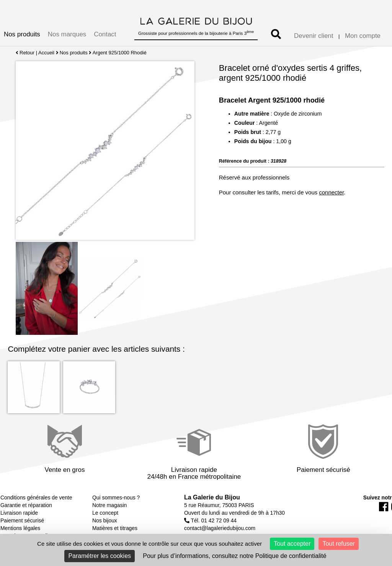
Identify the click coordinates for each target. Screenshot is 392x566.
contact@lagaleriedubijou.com (220, 528)
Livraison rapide (19, 513)
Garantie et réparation (26, 505)
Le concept (105, 513)
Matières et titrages (115, 528)
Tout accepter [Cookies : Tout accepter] (292, 544)
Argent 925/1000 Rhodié (120, 53)
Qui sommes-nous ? (116, 497)
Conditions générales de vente (36, 497)
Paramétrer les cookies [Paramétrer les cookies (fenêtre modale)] (100, 556)
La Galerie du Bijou (212, 497)
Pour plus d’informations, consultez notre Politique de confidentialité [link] (234, 556)
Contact (105, 34)
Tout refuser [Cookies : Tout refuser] (338, 544)
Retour (25, 53)
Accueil (46, 53)
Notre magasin (109, 505)
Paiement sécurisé (22, 520)
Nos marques (67, 34)
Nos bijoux (105, 520)
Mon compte (363, 36)
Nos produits (22, 34)
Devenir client (314, 36)
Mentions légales (20, 528)
